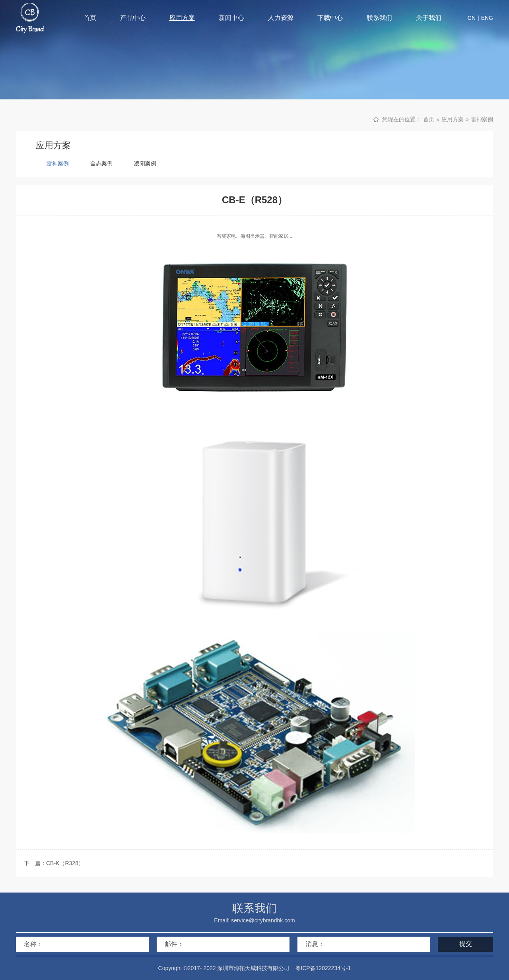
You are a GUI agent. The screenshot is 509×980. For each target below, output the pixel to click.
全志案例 (101, 163)
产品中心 (133, 18)
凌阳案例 (145, 163)
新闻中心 (231, 18)
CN (472, 18)
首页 (90, 18)
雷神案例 (482, 119)
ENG (487, 18)
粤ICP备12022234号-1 (323, 968)
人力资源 (281, 18)
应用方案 (182, 18)
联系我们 (379, 18)
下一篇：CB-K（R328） (54, 863)
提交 (466, 944)
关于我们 (429, 18)
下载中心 (330, 18)
